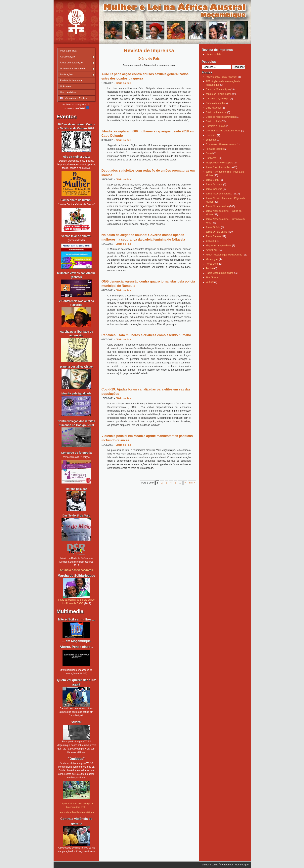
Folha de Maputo (215, 149)
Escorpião (211, 135)
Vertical (210, 282)
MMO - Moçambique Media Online (224, 255)
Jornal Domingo (214, 184)
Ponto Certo (212, 264)
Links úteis (66, 86)
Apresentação (67, 57)
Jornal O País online (217, 232)
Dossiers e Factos (215, 126)
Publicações (67, 75)
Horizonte (211, 158)
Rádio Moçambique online (220, 273)
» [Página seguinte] (185, 483)
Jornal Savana (214, 236)
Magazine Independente (219, 246)
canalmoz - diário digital (218, 94)
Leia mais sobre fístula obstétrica (76, 812)
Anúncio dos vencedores (76, 570)
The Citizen (212, 278)
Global (209, 153)
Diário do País (123, 83)
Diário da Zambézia (216, 112)
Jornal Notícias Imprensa (219, 194)
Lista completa (214, 54)
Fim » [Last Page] (192, 483)
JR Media (211, 241)
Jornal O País (213, 227)
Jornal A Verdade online (218, 167)
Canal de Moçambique (218, 89)
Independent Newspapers (219, 163)
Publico (210, 268)
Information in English (74, 98)
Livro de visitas (68, 92)
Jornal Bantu (213, 180)
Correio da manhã (215, 103)
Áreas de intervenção (71, 63)
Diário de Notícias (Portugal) (221, 117)
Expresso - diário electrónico (221, 144)
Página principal (69, 51)
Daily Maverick (214, 108)
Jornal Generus (214, 189)
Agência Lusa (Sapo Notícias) (222, 77)
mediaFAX (211, 250)
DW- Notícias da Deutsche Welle (223, 131)
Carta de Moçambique (218, 99)
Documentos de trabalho (73, 69)
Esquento (211, 140)
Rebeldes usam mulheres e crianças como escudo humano (146, 335)
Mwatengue (212, 259)
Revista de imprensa (71, 81)
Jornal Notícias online (217, 206)
